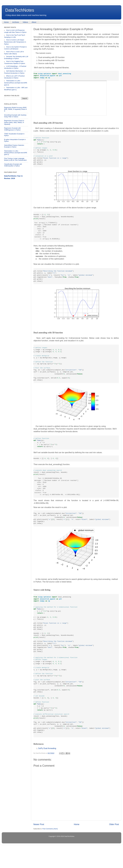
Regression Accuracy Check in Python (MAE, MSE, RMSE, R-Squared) (14, 122)
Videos (25, 22)
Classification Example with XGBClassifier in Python (13, 165)
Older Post (114, 844)
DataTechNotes (20, 10)
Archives (16, 22)
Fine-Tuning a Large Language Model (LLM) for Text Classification (15, 159)
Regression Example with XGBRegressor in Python (12, 129)
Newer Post (39, 844)
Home (6, 22)
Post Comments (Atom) (50, 848)
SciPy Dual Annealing (47, 768)
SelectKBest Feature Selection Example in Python (14, 146)
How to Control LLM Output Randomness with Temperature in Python (15, 42)
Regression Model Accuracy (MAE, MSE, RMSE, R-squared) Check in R (16, 109)
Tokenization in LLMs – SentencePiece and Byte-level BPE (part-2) (16, 83)
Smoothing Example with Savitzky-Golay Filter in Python (15, 116)
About (34, 22)
